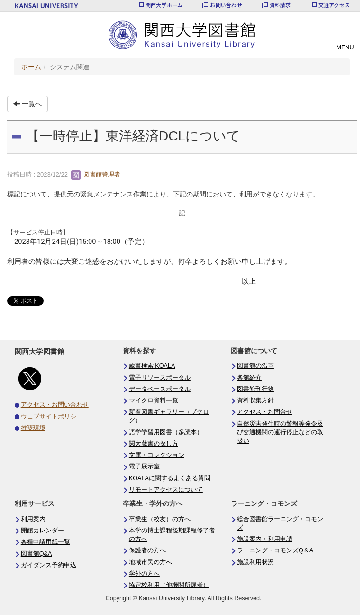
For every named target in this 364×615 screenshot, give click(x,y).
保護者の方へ (147, 550)
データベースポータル (160, 389)
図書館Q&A (36, 554)
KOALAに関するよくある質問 (170, 478)
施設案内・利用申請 (265, 539)
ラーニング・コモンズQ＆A (275, 550)
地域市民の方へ (150, 562)
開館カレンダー (42, 531)
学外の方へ (144, 574)
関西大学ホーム (164, 5)
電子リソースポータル (160, 378)
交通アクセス (334, 5)
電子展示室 (144, 466)
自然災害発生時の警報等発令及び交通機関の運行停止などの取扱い (280, 432)
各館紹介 (249, 378)
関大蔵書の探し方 (154, 444)
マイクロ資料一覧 (154, 401)
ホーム (31, 67)
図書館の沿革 (255, 366)
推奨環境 (33, 428)
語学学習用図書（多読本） (166, 432)
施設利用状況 (255, 562)
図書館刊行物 (255, 389)
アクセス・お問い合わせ (55, 405)
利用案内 (33, 519)
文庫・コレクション (157, 455)
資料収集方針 (255, 401)
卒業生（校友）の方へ (160, 519)
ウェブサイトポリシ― (52, 417)
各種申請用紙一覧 (45, 542)
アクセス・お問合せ (265, 412)
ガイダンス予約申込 (49, 565)
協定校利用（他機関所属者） (169, 585)
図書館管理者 (96, 174)
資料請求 (280, 5)
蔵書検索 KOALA (152, 366)
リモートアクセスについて (166, 490)
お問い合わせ (226, 5)
